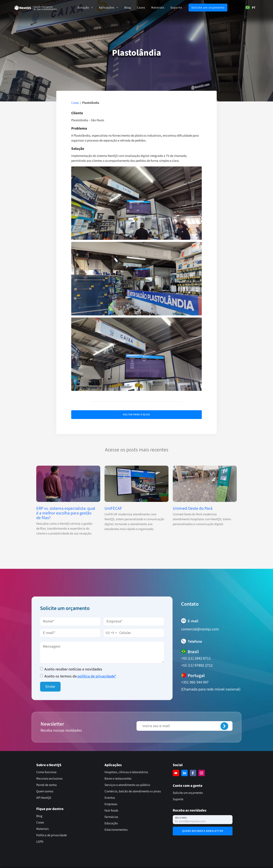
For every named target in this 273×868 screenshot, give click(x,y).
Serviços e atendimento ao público (127, 785)
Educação (111, 823)
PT (250, 8)
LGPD (40, 842)
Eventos (110, 798)
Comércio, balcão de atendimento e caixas (133, 791)
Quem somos (45, 791)
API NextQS (44, 798)
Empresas (111, 804)
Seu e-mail (181, 818)
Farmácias (111, 817)
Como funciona (46, 772)
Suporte (176, 8)
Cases (141, 8)
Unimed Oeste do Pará (193, 508)
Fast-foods (111, 811)
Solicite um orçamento (208, 8)
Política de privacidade (52, 835)
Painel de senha (46, 785)
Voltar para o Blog (136, 415)
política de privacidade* (97, 676)
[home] (36, 8)
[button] (85, 8)
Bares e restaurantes (118, 779)
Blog (128, 8)
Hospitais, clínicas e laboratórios (126, 772)
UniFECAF (113, 508)
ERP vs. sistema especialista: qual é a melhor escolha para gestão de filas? (66, 513)
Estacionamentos (116, 830)
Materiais (158, 8)
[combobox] (250, 7)
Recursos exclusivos (49, 779)
